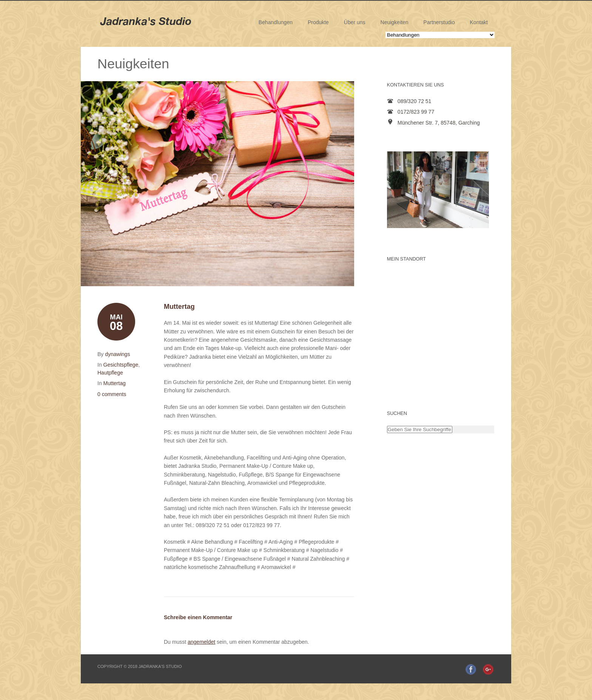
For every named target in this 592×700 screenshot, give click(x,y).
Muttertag (115, 383)
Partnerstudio (439, 22)
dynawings (117, 354)
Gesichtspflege (121, 365)
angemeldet (201, 642)
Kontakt (479, 22)
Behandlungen (276, 22)
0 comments (112, 394)
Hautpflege (110, 373)
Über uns (355, 22)
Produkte (318, 22)
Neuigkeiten (395, 22)
